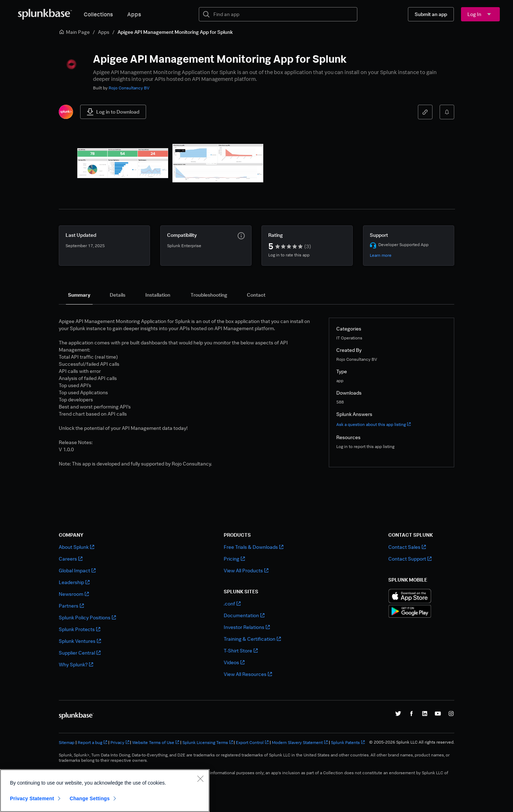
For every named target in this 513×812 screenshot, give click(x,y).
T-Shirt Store (241, 650)
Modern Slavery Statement (300, 742)
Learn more (381, 255)
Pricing (234, 559)
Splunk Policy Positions (87, 617)
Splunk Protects (79, 629)
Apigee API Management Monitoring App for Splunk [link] (175, 32)
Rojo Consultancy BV (129, 88)
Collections (98, 14)
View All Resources (248, 674)
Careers (71, 559)
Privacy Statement (32, 798)
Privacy (120, 742)
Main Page (74, 32)
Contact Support (410, 559)
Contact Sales (407, 547)
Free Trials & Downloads (253, 547)
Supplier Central (80, 653)
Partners (71, 606)
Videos (234, 662)
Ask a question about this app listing (374, 424)
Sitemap (67, 742)
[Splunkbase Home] (45, 14)
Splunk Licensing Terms (208, 742)
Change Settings (90, 798)
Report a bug (92, 742)
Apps (134, 14)
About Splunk (76, 547)
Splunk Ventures (80, 641)
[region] (105, 791)
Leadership (74, 582)
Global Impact (77, 570)
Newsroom (74, 594)
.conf (232, 603)
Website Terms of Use (156, 742)
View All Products (246, 570)
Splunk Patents (348, 742)
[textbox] (283, 14)
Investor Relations (247, 627)
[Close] (200, 779)
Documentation (244, 615)
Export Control (252, 742)
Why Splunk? (76, 664)
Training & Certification (252, 639)
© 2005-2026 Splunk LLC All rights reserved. (412, 742)
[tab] (79, 295)
